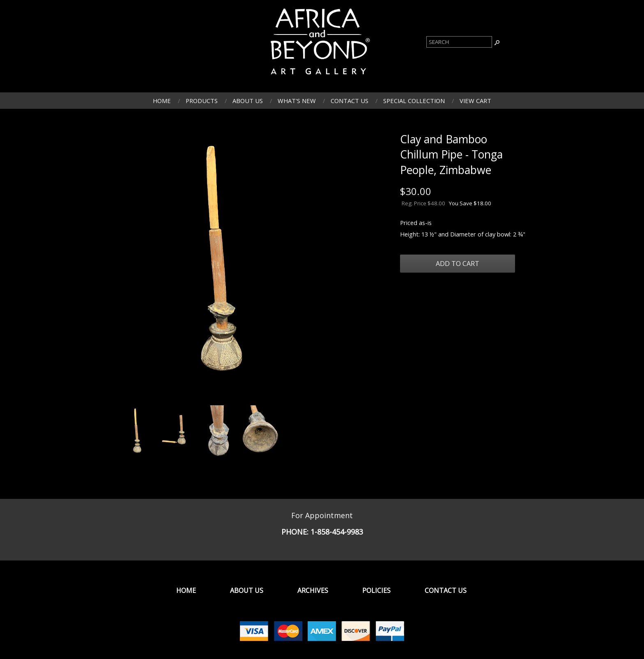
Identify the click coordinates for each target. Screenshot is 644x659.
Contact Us (350, 101)
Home (162, 101)
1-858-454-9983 (337, 532)
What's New (297, 101)
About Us (248, 101)
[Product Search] (459, 42)
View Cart (475, 101)
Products (202, 101)
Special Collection (414, 101)
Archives (313, 590)
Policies (376, 590)
